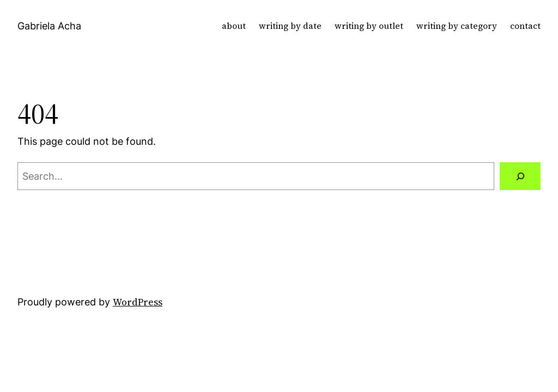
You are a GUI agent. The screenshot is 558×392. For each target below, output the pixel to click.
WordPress (138, 302)
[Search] (520, 176)
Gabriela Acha (49, 26)
